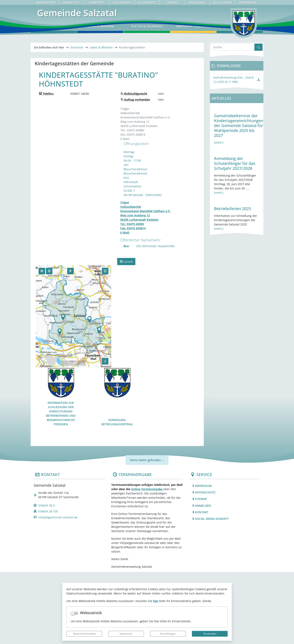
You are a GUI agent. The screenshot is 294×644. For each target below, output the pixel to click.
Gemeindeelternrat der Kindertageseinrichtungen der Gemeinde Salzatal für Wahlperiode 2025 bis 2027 (239, 198)
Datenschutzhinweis (84, 634)
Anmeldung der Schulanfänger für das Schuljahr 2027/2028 (235, 236)
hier (156, 601)
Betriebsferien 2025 (232, 281)
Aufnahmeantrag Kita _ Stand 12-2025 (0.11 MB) (233, 152)
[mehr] (219, 215)
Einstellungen (168, 634)
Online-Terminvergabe (147, 561)
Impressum (126, 634)
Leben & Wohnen (101, 120)
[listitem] (225, 558)
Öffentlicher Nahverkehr (140, 312)
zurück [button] (126, 334)
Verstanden (210, 634)
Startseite (77, 120)
